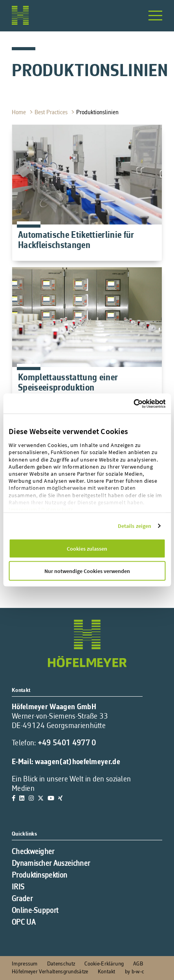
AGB (138, 964)
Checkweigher (33, 852)
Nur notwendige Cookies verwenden (87, 571)
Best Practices (52, 113)
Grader (22, 899)
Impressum (23, 509)
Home (20, 113)
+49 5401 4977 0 (67, 743)
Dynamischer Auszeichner (51, 864)
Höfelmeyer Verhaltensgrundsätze (50, 972)
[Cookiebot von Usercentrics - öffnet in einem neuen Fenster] (149, 403)
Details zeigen (135, 526)
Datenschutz (57, 509)
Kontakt (107, 972)
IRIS (18, 887)
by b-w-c (135, 972)
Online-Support (35, 911)
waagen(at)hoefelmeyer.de (77, 762)
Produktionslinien (98, 113)
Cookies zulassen (87, 549)
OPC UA (24, 923)
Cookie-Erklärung (104, 964)
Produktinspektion (39, 876)
